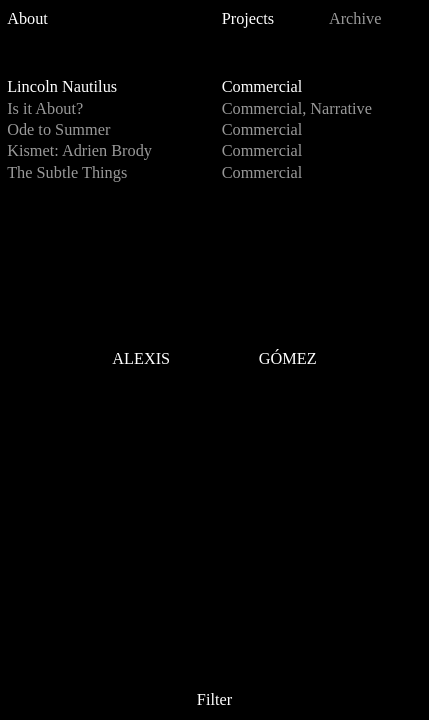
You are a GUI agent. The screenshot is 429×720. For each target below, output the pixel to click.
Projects (248, 18)
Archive (355, 18)
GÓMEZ (288, 359)
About (27, 18)
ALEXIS (141, 359)
